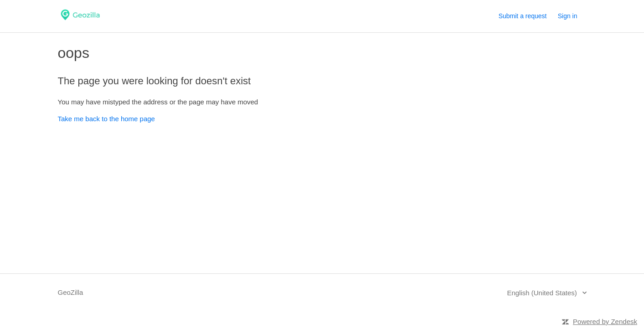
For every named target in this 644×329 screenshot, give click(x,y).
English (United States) (543, 293)
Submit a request (523, 16)
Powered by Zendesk (605, 321)
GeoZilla (71, 292)
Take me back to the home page (106, 119)
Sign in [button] (568, 16)
